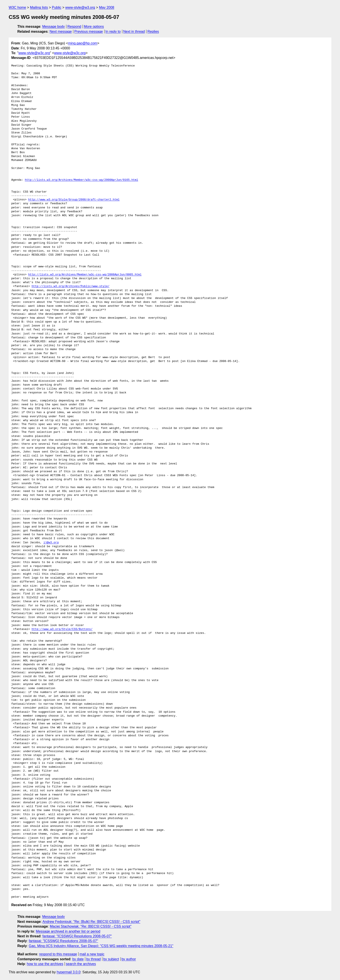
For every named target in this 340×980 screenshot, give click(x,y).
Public (57, 7)
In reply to (113, 32)
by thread (94, 959)
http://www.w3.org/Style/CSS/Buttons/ (62, 629)
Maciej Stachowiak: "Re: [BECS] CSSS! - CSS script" (91, 926)
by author (129, 959)
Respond (74, 27)
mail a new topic (92, 954)
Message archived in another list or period (68, 931)
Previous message (89, 32)
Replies (153, 32)
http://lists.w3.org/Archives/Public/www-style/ (71, 286)
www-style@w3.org (80, 7)
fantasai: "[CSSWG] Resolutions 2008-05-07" (77, 936)
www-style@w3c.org (34, 53)
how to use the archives (45, 964)
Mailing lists (39, 7)
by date (78, 959)
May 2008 (106, 7)
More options (94, 27)
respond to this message (58, 954)
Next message (61, 32)
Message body (54, 27)
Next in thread (134, 32)
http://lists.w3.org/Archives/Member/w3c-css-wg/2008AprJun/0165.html (81, 180)
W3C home (17, 7)
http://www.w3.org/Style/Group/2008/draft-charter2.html (74, 200)
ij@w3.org (51, 543)
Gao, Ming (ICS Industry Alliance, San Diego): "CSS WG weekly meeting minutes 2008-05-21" (101, 946)
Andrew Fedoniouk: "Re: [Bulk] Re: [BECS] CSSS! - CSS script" (92, 922)
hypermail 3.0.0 (68, 972)
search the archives (81, 964)
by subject (111, 959)
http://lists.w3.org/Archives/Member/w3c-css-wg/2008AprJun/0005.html (85, 275)
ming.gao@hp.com (83, 43)
